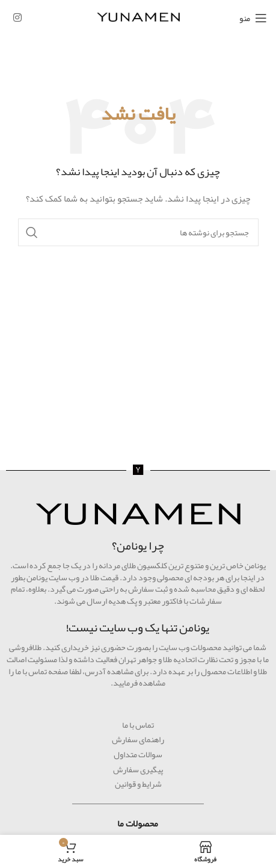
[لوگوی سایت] (138, 20)
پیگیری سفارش (138, 769)
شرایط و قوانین (138, 784)
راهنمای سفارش (138, 739)
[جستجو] (138, 232)
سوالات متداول (138, 754)
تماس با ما (138, 725)
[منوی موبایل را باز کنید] (253, 18)
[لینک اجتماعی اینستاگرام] (17, 18)
